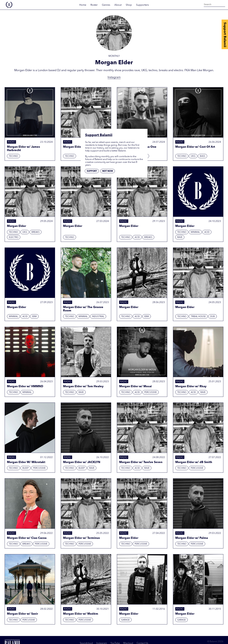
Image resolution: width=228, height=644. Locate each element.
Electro (14, 237)
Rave (180, 237)
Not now (108, 171)
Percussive (151, 392)
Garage (125, 620)
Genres (106, 5)
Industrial (98, 317)
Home (83, 5)
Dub (213, 317)
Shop (129, 5)
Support (92, 171)
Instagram (114, 77)
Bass (203, 156)
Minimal (195, 232)
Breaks (36, 232)
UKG (193, 156)
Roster (94, 5)
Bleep (26, 468)
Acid (137, 237)
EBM (34, 317)
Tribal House (198, 317)
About (118, 5)
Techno (13, 156)
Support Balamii (225, 35)
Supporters (142, 5)
